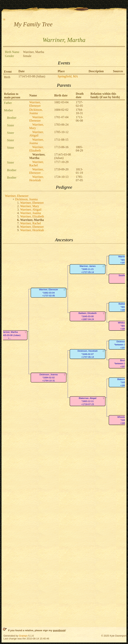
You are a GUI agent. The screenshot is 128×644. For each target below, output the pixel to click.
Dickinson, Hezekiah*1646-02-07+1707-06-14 (87, 354)
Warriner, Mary (30, 206)
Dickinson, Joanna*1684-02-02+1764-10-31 (49, 378)
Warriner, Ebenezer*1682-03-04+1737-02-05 (49, 293)
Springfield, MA (68, 76)
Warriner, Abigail (37, 134)
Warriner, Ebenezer (35, 104)
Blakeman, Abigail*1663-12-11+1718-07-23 (88, 401)
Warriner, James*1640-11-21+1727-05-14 (88, 269)
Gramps (23, 636)
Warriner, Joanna (37, 141)
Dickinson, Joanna (36, 111)
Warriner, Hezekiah (37, 178)
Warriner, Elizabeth (37, 149)
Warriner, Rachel (37, 164)
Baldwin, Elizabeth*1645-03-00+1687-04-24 (88, 316)
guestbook (59, 630)
